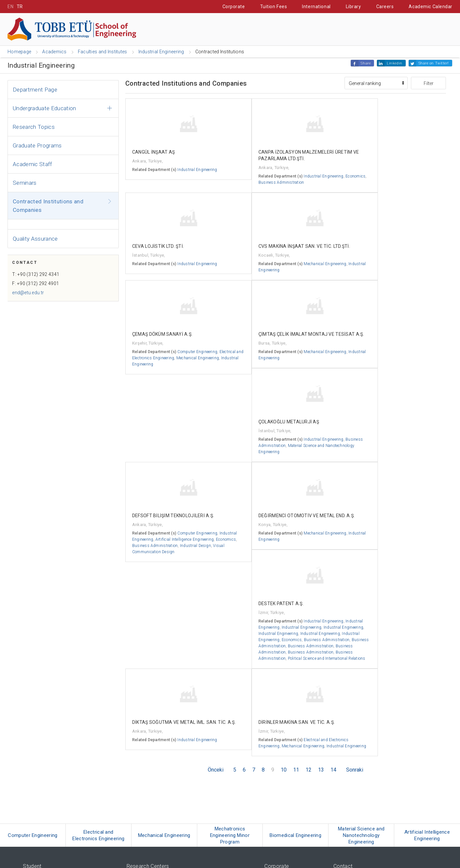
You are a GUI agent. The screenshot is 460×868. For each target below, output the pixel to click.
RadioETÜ (32, 816)
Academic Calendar (431, 7)
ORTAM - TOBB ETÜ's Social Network (58, 824)
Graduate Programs (37, 146)
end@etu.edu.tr (30, 296)
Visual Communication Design (159, 496)
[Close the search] (450, 30)
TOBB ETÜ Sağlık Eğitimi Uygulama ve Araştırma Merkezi (182, 750)
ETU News (33, 807)
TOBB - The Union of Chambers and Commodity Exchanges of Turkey (192, 813)
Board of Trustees (281, 709)
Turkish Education (40, 734)
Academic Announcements (290, 742)
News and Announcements (290, 750)
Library (354, 7)
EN (10, 7)
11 (296, 602)
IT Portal (379, 30)
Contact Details (348, 709)
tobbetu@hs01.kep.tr (360, 785)
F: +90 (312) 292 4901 (38, 286)
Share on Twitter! (434, 64)
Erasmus (32, 717)
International (316, 7)
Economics (246, 189)
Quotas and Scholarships (48, 758)
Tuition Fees (274, 7)
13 (321, 602)
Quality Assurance (35, 239)
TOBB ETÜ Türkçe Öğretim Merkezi (159, 726)
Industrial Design (177, 490)
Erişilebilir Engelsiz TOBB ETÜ (52, 791)
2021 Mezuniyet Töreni (44, 832)
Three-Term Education (44, 709)
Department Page (35, 90)
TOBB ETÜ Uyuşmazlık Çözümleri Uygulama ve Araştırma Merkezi (190, 758)
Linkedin (394, 64)
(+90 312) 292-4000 (358, 761)
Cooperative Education (260, 30)
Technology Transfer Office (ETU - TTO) (163, 786)
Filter (429, 84)
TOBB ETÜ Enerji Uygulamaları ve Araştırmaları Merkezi (181, 717)
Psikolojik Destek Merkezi (150, 742)
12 (309, 602)
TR (20, 7)
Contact (419, 30)
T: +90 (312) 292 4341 (38, 277)
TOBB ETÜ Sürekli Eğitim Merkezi (158, 709)
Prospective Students (184, 30)
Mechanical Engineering (394, 572)
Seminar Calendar (41, 799)
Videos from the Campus (47, 750)
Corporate (234, 7)
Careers (385, 7)
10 (284, 602)
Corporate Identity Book (287, 758)
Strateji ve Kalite (280, 781)
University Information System (293, 825)
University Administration (289, 726)
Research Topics (34, 127)
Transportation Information (359, 717)
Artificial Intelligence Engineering (161, 478)
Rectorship (275, 717)
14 (333, 602)
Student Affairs (329, 30)
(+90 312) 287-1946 (358, 769)
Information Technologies (288, 809)
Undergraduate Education (44, 109)
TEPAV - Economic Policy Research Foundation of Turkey (179, 821)
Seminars (25, 183)
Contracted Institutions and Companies (48, 206)
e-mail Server (277, 817)
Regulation (275, 734)
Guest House (35, 742)
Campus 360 (36, 783)
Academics (123, 30)
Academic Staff (33, 164)
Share (366, 64)
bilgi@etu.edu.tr (355, 777)
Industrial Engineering (416, 183)
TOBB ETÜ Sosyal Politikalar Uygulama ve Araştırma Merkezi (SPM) (192, 734)
